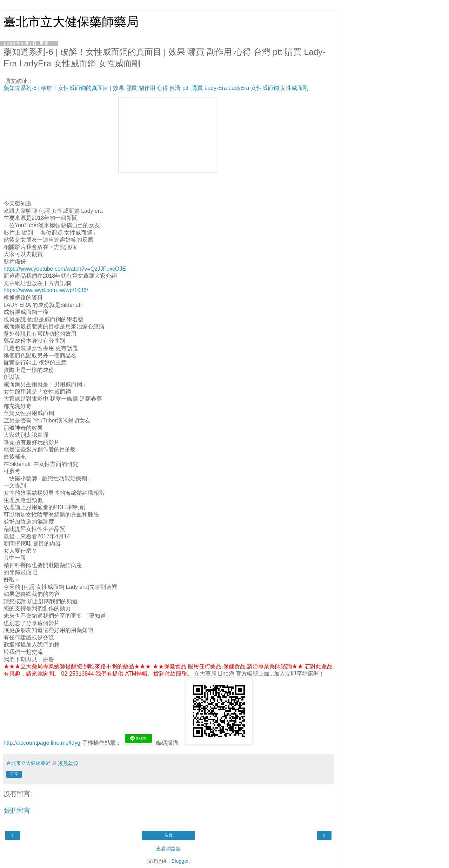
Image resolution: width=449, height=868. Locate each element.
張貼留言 (17, 811)
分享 (14, 774)
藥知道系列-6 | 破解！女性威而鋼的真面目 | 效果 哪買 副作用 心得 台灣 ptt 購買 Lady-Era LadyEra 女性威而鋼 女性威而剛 (156, 88)
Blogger (180, 861)
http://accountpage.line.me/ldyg (42, 743)
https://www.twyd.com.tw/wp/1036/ (46, 290)
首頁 (168, 835)
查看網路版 (168, 849)
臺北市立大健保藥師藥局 (71, 22)
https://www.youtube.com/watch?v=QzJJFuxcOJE (65, 269)
